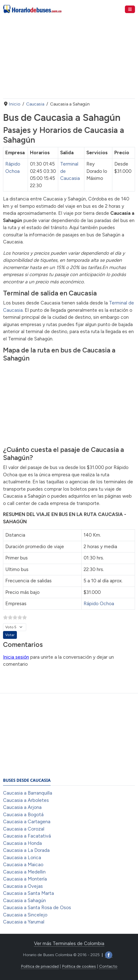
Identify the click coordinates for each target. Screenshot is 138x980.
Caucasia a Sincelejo (25, 915)
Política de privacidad (40, 966)
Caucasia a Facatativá (27, 836)
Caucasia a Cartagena (27, 822)
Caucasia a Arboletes (26, 800)
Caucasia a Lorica (22, 858)
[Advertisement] (69, 59)
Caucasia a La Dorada (26, 850)
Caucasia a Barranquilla (28, 793)
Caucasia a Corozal (24, 829)
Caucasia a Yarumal (24, 922)
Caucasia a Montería (25, 879)
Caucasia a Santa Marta (28, 893)
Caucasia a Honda (22, 843)
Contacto (108, 966)
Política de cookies (79, 966)
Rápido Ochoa (99, 604)
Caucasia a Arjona (22, 807)
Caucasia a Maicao (23, 865)
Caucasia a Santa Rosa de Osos (37, 908)
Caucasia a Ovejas (23, 886)
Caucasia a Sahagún (24, 900)
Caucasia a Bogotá (23, 815)
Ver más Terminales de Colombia (69, 943)
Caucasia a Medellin (24, 872)
